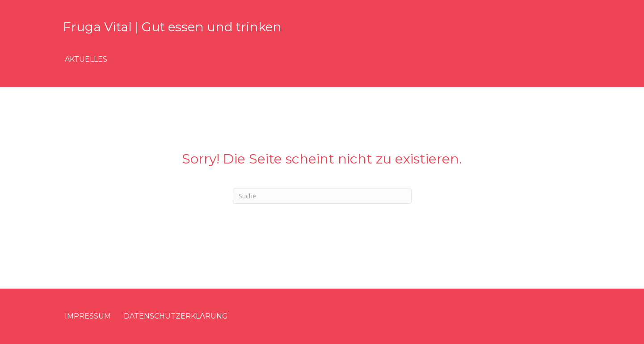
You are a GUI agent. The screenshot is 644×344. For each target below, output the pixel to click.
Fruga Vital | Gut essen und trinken (172, 27)
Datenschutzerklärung (176, 316)
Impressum (88, 316)
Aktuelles (86, 59)
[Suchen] (322, 196)
